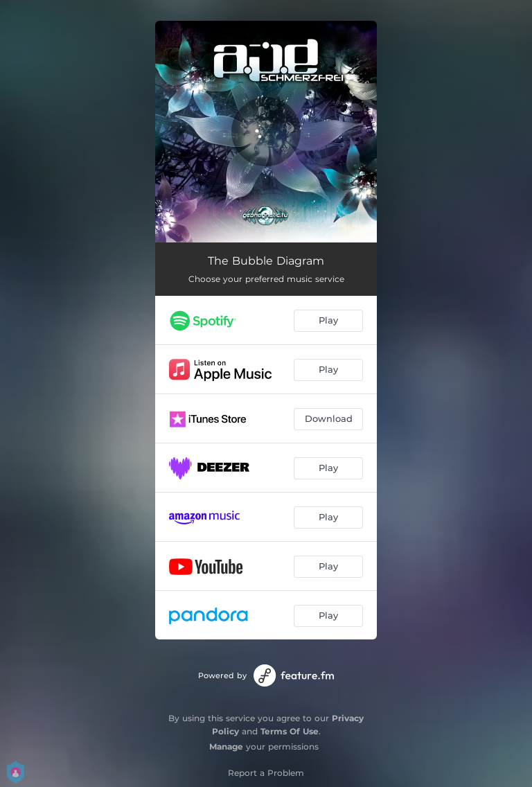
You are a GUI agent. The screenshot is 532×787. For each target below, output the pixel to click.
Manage (226, 746)
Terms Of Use (290, 731)
